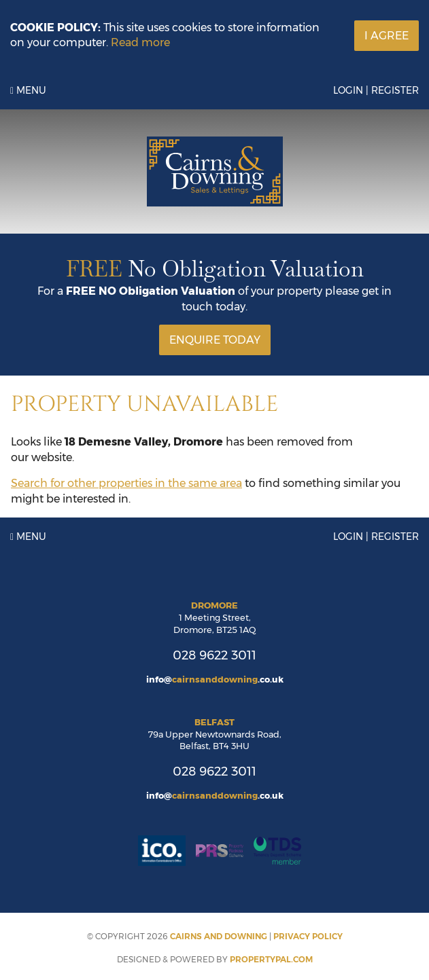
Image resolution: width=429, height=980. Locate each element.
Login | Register (376, 90)
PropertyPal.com (271, 959)
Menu (28, 90)
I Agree (387, 36)
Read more (140, 42)
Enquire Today (215, 340)
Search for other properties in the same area (126, 483)
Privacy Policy (308, 936)
